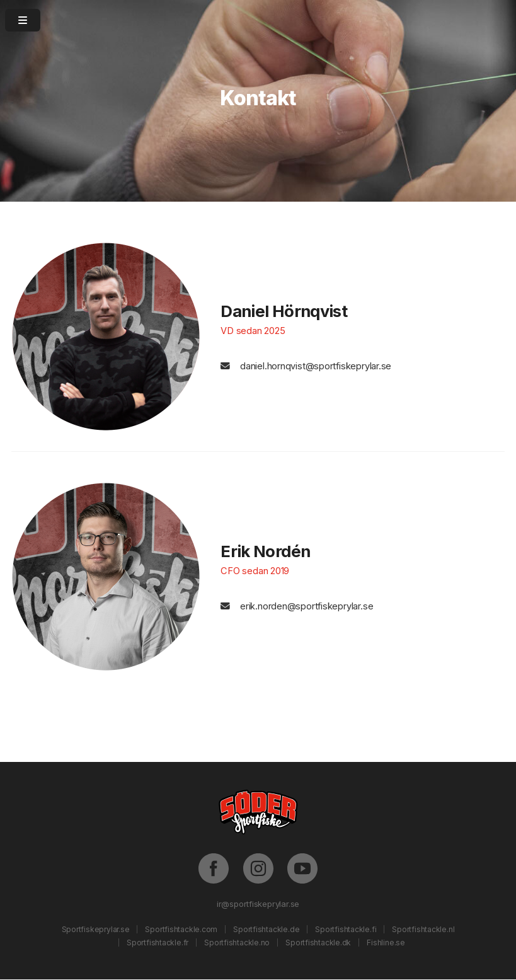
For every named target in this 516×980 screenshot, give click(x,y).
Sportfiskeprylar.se (96, 929)
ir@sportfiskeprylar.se (258, 904)
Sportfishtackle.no (237, 943)
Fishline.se (386, 943)
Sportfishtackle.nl (423, 929)
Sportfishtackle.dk (318, 943)
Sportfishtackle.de (266, 929)
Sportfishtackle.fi (346, 929)
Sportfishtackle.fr (158, 943)
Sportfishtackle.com (181, 929)
